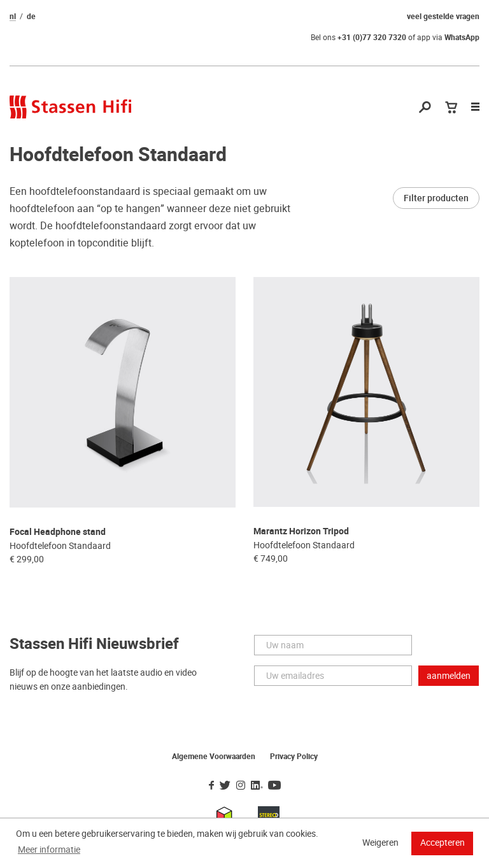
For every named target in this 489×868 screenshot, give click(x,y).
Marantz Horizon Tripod (301, 531)
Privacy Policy (294, 757)
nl (13, 17)
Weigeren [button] (380, 843)
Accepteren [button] (443, 843)
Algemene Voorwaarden (214, 757)
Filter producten (436, 198)
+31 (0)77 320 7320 (372, 38)
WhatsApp (462, 38)
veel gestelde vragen (443, 17)
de (31, 17)
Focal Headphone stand (58, 532)
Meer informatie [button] (49, 850)
